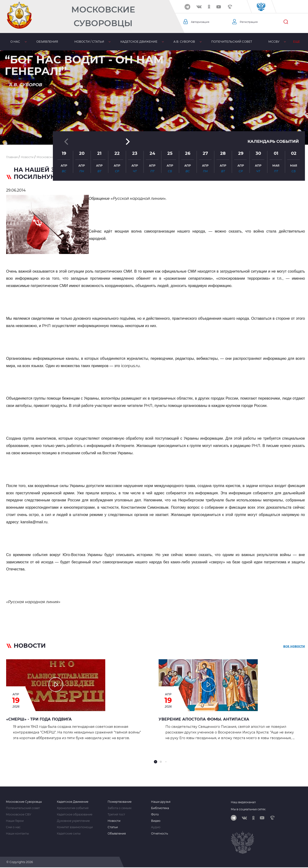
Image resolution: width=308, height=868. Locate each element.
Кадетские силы (69, 834)
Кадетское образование (75, 815)
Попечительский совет (207, 42)
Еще (299, 42)
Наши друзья (161, 802)
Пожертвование (120, 802)
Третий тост (116, 815)
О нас (13, 42)
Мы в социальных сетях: (248, 809)
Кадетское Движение (73, 802)
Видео (156, 821)
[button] (154, 133)
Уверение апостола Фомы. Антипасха (204, 719)
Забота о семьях (120, 808)
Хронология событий (73, 808)
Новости (114, 821)
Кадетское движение (123, 42)
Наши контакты (17, 834)
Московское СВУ (19, 815)
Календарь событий (272, 103)
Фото (155, 815)
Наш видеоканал (243, 802)
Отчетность (160, 834)
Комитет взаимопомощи (75, 827)
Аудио (156, 827)
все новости (294, 647)
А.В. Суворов (164, 42)
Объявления (41, 42)
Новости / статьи (78, 42)
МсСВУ (245, 42)
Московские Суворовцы (103, 16)
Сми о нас (13, 827)
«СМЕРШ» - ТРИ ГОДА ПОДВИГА (39, 719)
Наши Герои (15, 821)
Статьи (113, 827)
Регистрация (251, 22)
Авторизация (202, 22)
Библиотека (273, 42)
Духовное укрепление (73, 821)
